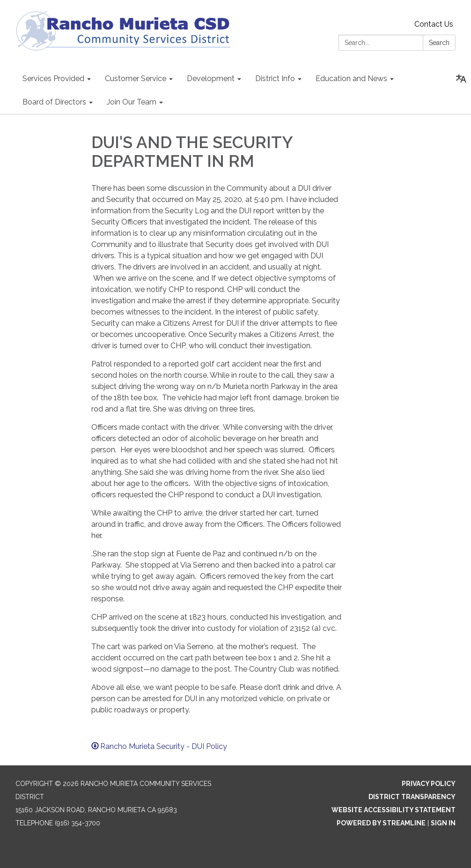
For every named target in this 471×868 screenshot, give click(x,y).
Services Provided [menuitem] (53, 79)
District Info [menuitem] (275, 79)
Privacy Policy (429, 784)
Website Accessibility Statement (394, 810)
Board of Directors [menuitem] (54, 102)
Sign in (443, 823)
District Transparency (412, 797)
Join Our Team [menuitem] (132, 102)
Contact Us (434, 24)
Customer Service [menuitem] (136, 79)
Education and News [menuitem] (351, 79)
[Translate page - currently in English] (461, 79)
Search (439, 43)
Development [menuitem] (211, 79)
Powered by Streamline (381, 823)
